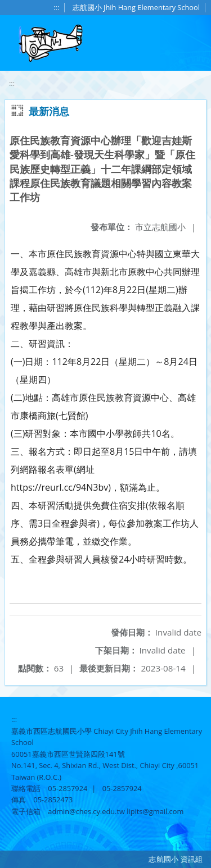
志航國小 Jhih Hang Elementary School (136, 7)
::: (56, 7)
